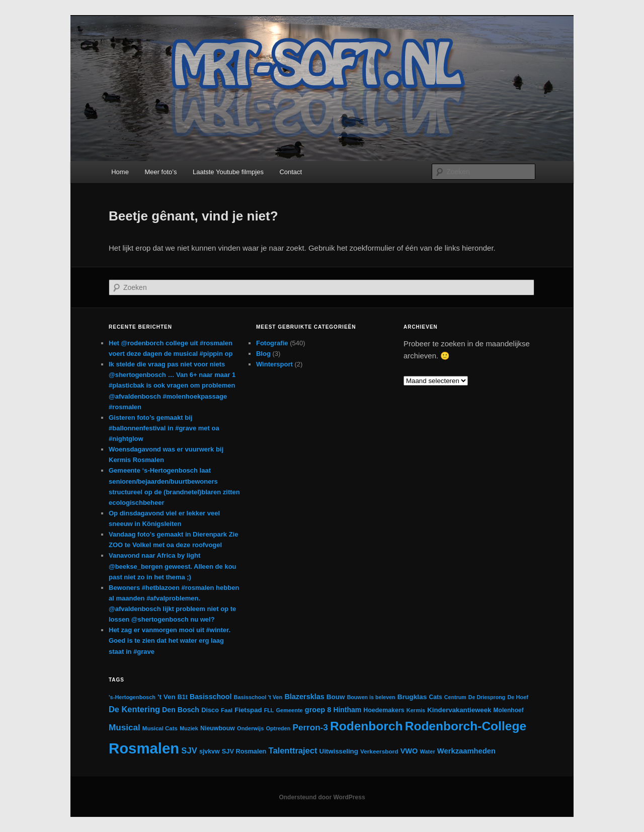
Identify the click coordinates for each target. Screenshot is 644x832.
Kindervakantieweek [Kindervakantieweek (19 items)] (459, 710)
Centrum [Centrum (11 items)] (455, 697)
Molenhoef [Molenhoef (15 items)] (509, 710)
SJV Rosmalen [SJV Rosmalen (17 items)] (244, 751)
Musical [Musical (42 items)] (125, 728)
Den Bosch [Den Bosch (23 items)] (181, 710)
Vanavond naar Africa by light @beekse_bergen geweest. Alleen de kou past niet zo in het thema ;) (173, 566)
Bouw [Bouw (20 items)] (336, 697)
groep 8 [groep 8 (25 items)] (318, 710)
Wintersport (274, 364)
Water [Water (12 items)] (428, 751)
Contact (291, 172)
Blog (263, 354)
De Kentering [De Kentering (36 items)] (134, 709)
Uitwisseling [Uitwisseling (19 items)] (339, 751)
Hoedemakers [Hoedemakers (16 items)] (384, 710)
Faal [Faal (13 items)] (227, 710)
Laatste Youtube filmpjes (228, 172)
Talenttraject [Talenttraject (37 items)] (293, 750)
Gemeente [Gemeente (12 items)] (289, 710)
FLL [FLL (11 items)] (269, 710)
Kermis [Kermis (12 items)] (416, 710)
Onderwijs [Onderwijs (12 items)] (250, 728)
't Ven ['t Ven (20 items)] (166, 697)
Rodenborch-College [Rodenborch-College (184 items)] (466, 726)
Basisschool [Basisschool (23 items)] (211, 697)
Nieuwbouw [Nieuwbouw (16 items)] (218, 728)
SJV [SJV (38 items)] (189, 751)
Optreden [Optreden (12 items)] (278, 728)
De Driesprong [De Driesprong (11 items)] (487, 697)
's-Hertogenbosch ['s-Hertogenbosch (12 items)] (132, 697)
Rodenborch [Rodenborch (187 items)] (367, 726)
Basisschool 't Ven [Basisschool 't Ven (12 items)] (258, 697)
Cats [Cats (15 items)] (436, 697)
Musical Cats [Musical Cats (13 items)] (160, 728)
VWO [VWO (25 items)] (409, 751)
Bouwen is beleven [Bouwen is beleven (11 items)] (371, 697)
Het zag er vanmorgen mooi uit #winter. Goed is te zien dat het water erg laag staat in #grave (170, 640)
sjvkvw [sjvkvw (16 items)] (210, 751)
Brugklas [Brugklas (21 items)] (412, 697)
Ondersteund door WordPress (322, 797)
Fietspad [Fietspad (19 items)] (248, 710)
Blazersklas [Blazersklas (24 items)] (304, 697)
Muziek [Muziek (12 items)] (189, 728)
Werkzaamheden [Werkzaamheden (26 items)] (466, 751)
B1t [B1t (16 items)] (183, 697)
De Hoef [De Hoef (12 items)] (518, 697)
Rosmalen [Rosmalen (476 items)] (144, 748)
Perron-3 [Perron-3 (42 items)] (310, 728)
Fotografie (272, 343)
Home (120, 172)
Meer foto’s (160, 172)
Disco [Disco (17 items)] (210, 710)
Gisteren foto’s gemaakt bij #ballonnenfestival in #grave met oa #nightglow (164, 428)
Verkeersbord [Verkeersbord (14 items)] (379, 751)
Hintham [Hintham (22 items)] (347, 710)
